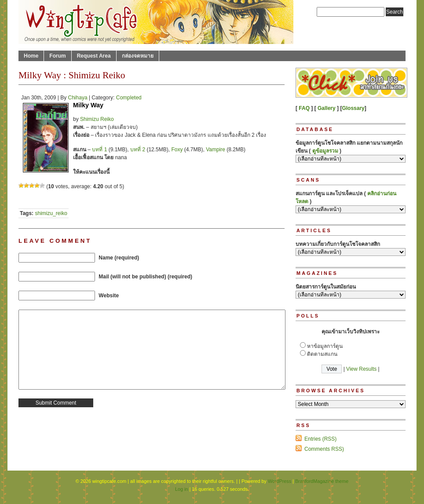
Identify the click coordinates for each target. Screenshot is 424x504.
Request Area (94, 56)
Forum (57, 56)
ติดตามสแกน (322, 354)
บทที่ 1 (99, 150)
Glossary (353, 108)
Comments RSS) (324, 449)
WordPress (280, 481)
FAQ (304, 108)
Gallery (327, 108)
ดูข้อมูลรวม (325, 151)
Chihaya (78, 98)
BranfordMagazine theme (322, 481)
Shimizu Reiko (97, 119)
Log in (181, 489)
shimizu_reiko (51, 213)
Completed (129, 98)
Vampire (216, 150)
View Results (361, 369)
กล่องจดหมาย (138, 56)
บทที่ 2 (138, 150)
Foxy (177, 150)
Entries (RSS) (320, 439)
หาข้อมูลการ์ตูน (325, 346)
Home (31, 56)
